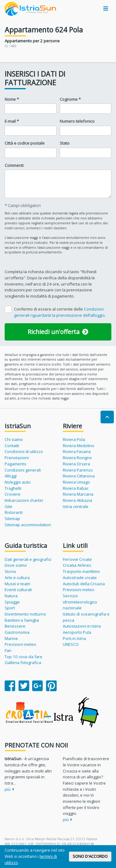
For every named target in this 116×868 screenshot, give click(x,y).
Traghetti (13, 488)
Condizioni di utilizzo (24, 451)
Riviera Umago (76, 482)
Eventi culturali (18, 590)
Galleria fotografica (23, 663)
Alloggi (11, 476)
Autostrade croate (80, 578)
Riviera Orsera (76, 464)
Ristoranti (14, 512)
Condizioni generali (23, 470)
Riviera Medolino (79, 446)
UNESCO (71, 644)
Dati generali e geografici (28, 559)
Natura (11, 596)
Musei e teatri (17, 584)
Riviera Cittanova (79, 476)
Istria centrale (76, 506)
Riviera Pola (74, 439)
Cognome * (70, 99)
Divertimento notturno (25, 614)
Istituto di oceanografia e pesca (86, 617)
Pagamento (15, 464)
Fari (8, 650)
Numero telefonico (77, 121)
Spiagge (12, 602)
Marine (11, 638)
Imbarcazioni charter (24, 500)
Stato (65, 143)
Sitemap (12, 519)
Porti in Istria (74, 638)
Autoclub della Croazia (84, 584)
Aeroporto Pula (77, 632)
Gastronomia (17, 632)
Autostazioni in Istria (82, 626)
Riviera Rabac (76, 488)
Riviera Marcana (78, 494)
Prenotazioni (17, 458)
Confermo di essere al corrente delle (60, 312)
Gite (9, 506)
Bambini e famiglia (22, 620)
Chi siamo (14, 439)
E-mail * (12, 121)
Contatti (12, 446)
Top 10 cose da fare (24, 657)
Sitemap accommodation (28, 525)
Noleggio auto (18, 482)
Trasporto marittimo (81, 571)
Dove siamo (16, 565)
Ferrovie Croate (77, 559)
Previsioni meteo (20, 644)
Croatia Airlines (77, 565)
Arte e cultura (17, 578)
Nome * (12, 99)
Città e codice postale (25, 143)
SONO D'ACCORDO (90, 856)
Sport (10, 608)
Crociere (13, 494)
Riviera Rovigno (77, 458)
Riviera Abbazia (77, 500)
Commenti (14, 165)
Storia (10, 571)
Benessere (15, 626)
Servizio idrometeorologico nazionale (80, 602)
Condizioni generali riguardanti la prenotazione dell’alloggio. (60, 312)
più (9, 789)
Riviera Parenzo (78, 470)
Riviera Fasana (77, 451)
